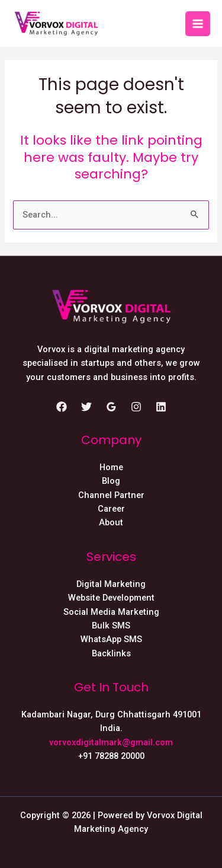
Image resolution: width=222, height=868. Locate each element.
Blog (111, 481)
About (111, 522)
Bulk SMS (111, 626)
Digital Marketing (111, 584)
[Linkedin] (161, 407)
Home (111, 467)
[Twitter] (86, 407)
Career (111, 509)
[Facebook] (62, 407)
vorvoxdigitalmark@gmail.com (111, 742)
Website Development (111, 598)
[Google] (111, 407)
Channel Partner (111, 495)
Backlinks (111, 653)
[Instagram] (136, 407)
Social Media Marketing (111, 612)
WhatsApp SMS (111, 639)
